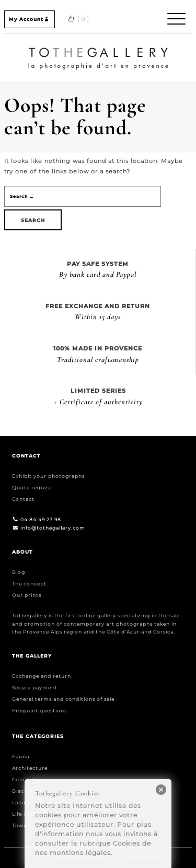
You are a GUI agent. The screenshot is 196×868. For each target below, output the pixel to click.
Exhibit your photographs (48, 476)
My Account (30, 19)
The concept (29, 584)
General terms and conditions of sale (63, 699)
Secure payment (35, 688)
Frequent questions (39, 711)
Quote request (32, 488)
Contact (23, 499)
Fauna (21, 756)
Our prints (27, 595)
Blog (19, 572)
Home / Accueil (98, 49)
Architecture (30, 768)
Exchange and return (42, 676)
